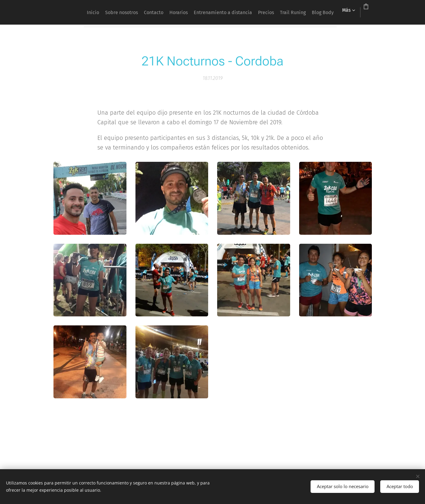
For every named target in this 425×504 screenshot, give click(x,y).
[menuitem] (109, 12)
